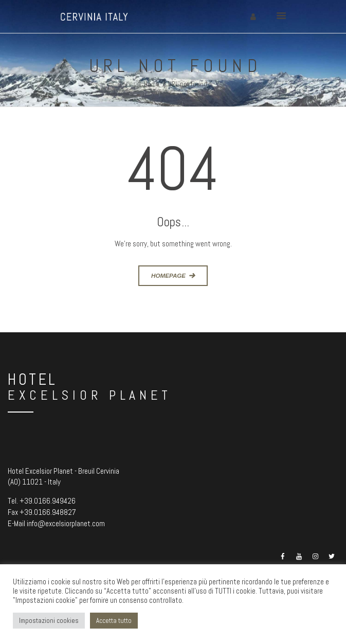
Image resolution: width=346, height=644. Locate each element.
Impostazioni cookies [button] (49, 621)
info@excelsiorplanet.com (66, 523)
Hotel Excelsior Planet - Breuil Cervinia (63, 471)
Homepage (168, 275)
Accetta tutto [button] (114, 621)
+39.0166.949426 (48, 501)
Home (152, 84)
